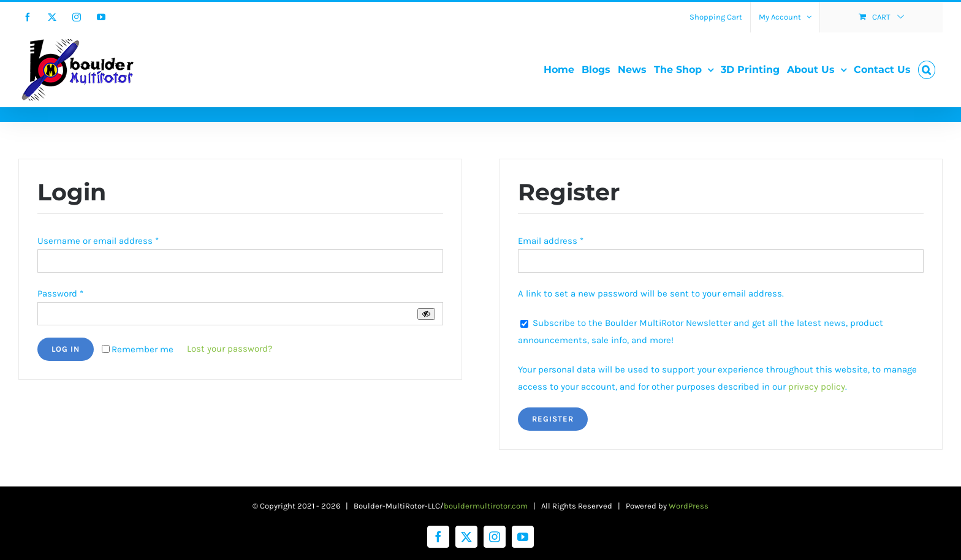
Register (553, 419)
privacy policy (817, 387)
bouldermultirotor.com (486, 506)
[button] (927, 70)
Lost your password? (230, 349)
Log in (66, 349)
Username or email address (98, 241)
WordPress (689, 506)
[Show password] (426, 314)
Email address (551, 241)
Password (60, 293)
